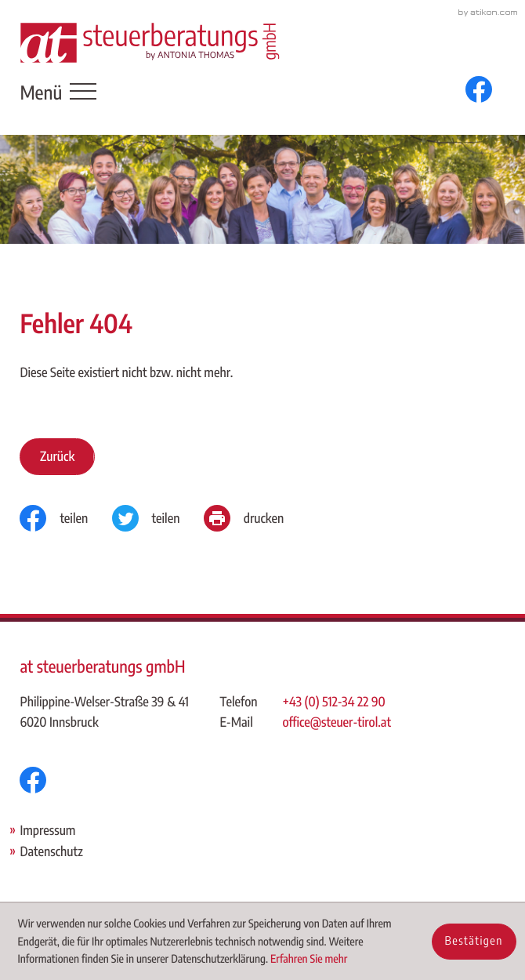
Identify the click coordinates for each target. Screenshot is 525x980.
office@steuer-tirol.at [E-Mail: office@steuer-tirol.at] (337, 722)
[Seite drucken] (256, 518)
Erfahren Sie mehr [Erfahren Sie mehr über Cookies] (309, 959)
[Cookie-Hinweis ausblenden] (474, 942)
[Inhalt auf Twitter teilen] (158, 518)
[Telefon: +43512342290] (338, 702)
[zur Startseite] (150, 42)
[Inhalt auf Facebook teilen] (65, 518)
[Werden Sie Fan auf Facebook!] (479, 89)
